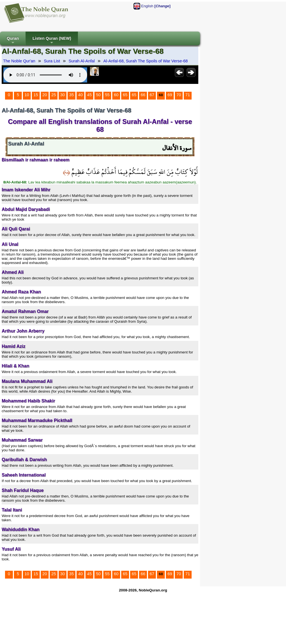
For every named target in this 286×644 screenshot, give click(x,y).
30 (63, 95)
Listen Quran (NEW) (52, 41)
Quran (13, 41)
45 (89, 95)
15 (36, 95)
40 (80, 95)
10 (27, 95)
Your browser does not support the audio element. (45, 75)
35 (71, 95)
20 (45, 95)
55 (107, 95)
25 (54, 95)
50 (98, 95)
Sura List (52, 61)
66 (143, 95)
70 (179, 95)
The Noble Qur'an (19, 61)
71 (188, 95)
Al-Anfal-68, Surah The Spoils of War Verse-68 (146, 61)
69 (170, 95)
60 (116, 95)
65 (125, 95)
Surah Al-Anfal (82, 61)
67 (152, 95)
